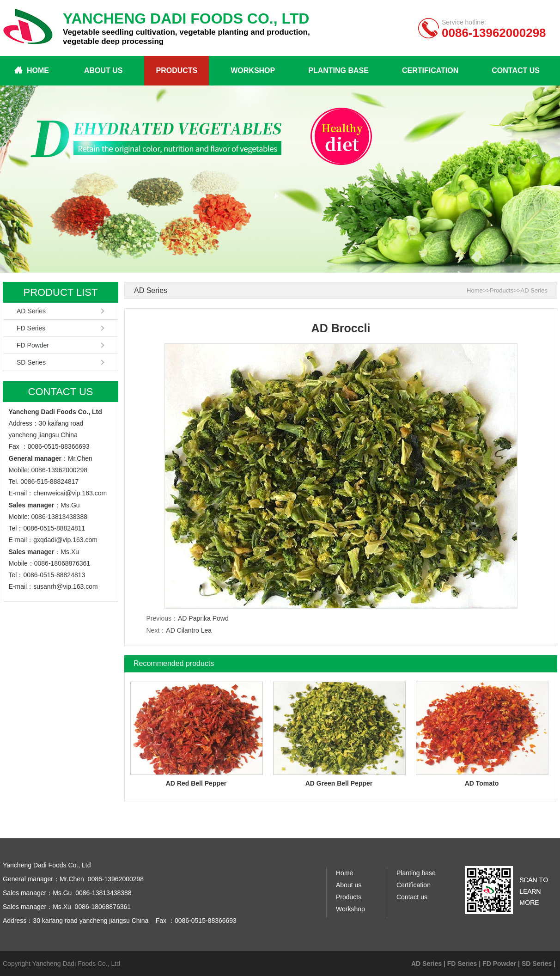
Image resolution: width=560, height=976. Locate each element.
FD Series (31, 328)
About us (103, 70)
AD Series (31, 311)
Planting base (338, 70)
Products (177, 70)
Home (38, 70)
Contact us (516, 70)
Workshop (253, 70)
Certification (430, 70)
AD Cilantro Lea (189, 630)
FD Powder (33, 345)
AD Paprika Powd (203, 618)
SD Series (31, 362)
